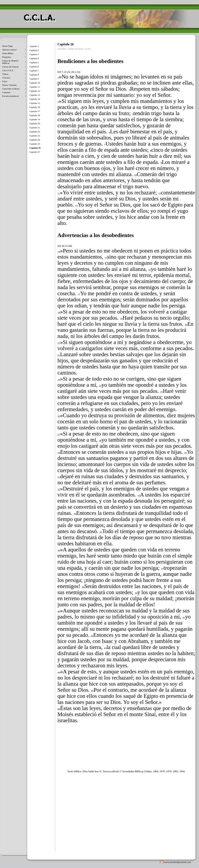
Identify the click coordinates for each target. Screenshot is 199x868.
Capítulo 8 (34, 75)
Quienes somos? (10, 50)
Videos (5, 74)
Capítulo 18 (35, 115)
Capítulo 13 (35, 95)
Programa (7, 57)
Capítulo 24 (35, 140)
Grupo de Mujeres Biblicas (10, 62)
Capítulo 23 (35, 136)
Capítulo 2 (34, 50)
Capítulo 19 (35, 119)
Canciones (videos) (11, 89)
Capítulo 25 (35, 144)
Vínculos (6, 78)
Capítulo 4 (34, 58)
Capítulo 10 (35, 83)
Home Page (7, 46)
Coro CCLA (8, 70)
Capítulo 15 (35, 103)
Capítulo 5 (34, 62)
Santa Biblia (8, 53)
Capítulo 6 (34, 66)
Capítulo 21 (35, 127)
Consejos (6, 92)
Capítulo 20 (35, 123)
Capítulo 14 (35, 99)
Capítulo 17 (35, 111)
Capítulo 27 (35, 152)
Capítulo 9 (34, 79)
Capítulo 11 (35, 87)
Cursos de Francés (10, 67)
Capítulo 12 (35, 91)
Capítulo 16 (35, 107)
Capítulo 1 (34, 46)
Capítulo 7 (34, 71)
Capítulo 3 (34, 54)
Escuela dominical (10, 96)
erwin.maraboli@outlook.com (177, 862)
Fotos (5, 81)
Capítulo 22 (35, 132)
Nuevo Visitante (9, 85)
